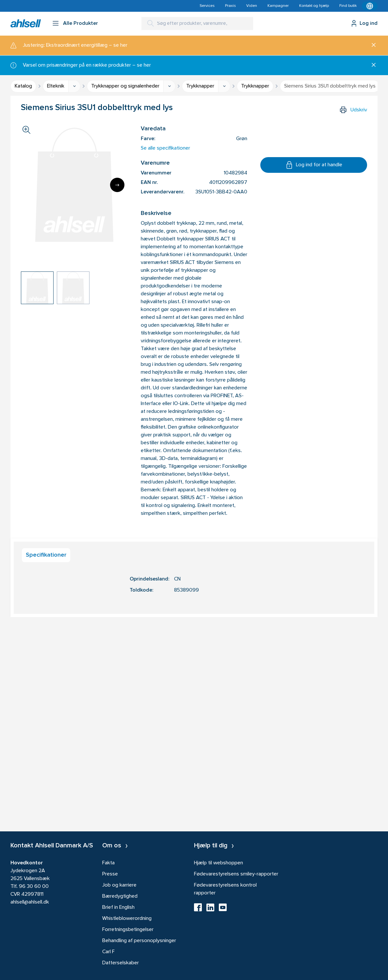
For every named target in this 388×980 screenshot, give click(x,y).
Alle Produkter (81, 24)
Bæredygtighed (120, 896)
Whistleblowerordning (127, 919)
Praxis (230, 6)
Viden (252, 6)
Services (207, 6)
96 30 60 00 (34, 887)
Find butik (348, 6)
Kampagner (278, 6)
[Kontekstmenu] (370, 6)
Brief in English (118, 907)
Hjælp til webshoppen (218, 863)
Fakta (108, 863)
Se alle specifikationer (165, 148)
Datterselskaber (121, 963)
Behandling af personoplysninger (139, 941)
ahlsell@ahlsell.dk (30, 902)
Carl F (108, 952)
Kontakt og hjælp (314, 6)
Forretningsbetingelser (128, 930)
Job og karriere (119, 885)
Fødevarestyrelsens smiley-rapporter (236, 874)
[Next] (117, 185)
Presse (110, 874)
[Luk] (371, 45)
